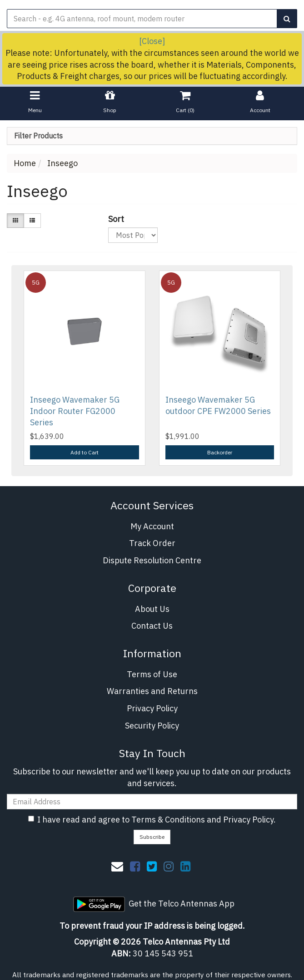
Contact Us (152, 626)
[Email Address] (152, 802)
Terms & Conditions (168, 820)
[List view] (32, 220)
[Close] (152, 41)
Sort (112, 219)
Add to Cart (85, 452)
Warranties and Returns (152, 691)
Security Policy (152, 726)
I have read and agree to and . (152, 820)
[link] (135, 866)
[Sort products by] (133, 235)
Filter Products (38, 136)
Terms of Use (152, 674)
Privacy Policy (152, 708)
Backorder (220, 452)
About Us (152, 609)
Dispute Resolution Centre (152, 560)
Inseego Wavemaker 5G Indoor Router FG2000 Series (75, 411)
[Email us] (117, 866)
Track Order (152, 543)
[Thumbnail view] (15, 220)
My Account (152, 526)
